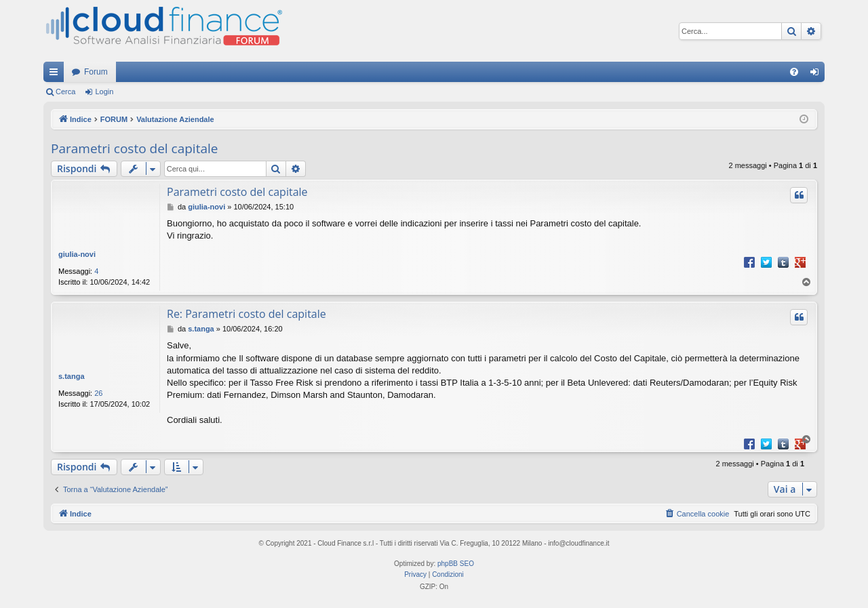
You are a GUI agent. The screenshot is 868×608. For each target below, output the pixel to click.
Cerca (65, 92)
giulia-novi (77, 254)
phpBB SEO (456, 564)
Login (104, 92)
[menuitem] (794, 72)
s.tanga (72, 376)
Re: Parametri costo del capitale (246, 314)
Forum (96, 72)
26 (98, 393)
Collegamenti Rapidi (56, 75)
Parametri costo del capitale (134, 148)
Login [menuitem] (817, 75)
